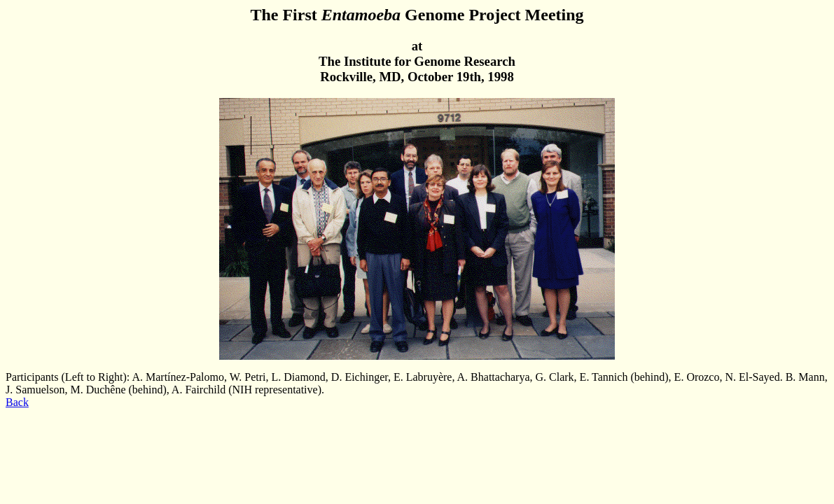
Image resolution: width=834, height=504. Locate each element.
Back (17, 402)
